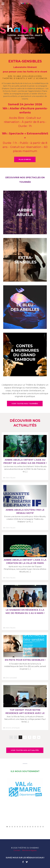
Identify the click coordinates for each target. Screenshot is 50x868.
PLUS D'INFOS (25, 159)
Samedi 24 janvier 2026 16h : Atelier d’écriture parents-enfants (25, 108)
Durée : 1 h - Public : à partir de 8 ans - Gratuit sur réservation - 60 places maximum (25, 147)
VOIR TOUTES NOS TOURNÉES (25, 404)
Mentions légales (29, 850)
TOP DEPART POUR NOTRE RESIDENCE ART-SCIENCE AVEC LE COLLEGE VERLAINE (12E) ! (25, 713)
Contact (17, 850)
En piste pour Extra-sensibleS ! (25, 660)
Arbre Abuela (10, 478)
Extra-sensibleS (11, 678)
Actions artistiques (13, 728)
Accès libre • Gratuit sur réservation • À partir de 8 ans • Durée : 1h (25, 122)
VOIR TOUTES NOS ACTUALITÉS (25, 750)
